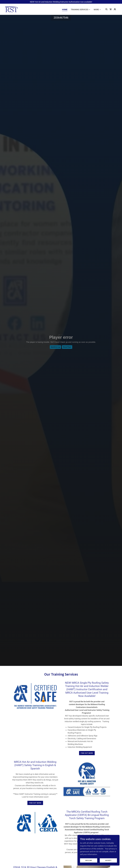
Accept (108, 860)
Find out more (87, 753)
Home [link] (65, 10)
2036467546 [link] (61, 18)
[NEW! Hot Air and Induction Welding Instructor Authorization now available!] (61, 2)
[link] (11, 9)
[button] (81, 10)
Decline (89, 860)
